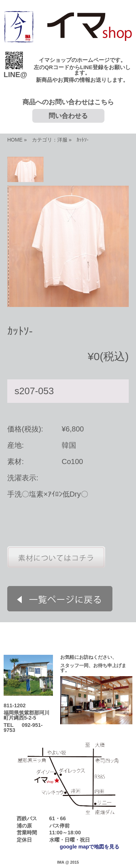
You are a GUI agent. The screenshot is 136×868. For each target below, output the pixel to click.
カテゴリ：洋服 (50, 140)
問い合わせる (68, 116)
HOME (15, 140)
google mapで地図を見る (90, 847)
